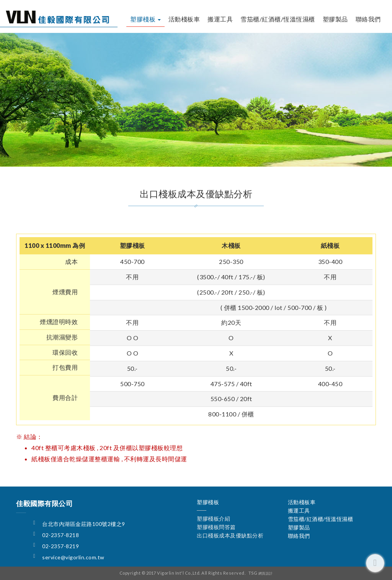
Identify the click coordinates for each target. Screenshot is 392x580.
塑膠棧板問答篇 (177, 157)
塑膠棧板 (145, 19)
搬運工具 (220, 19)
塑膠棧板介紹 (110, 157)
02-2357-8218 (60, 535)
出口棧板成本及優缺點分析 (263, 157)
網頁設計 (266, 573)
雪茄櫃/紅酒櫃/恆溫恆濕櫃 (278, 19)
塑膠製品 (335, 19)
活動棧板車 (184, 19)
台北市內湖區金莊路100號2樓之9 (84, 524)
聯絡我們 (368, 19)
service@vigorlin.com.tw (73, 557)
